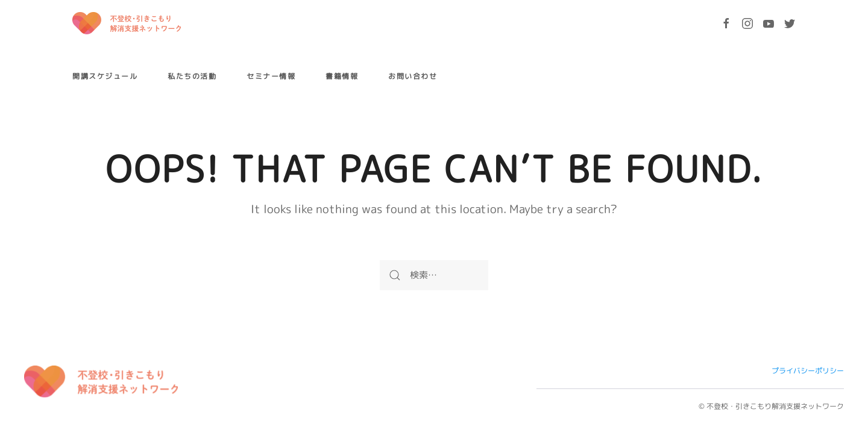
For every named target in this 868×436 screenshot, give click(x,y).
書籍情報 (342, 76)
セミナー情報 (271, 76)
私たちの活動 (192, 76)
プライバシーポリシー (808, 371)
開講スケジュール (105, 76)
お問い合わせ (413, 76)
